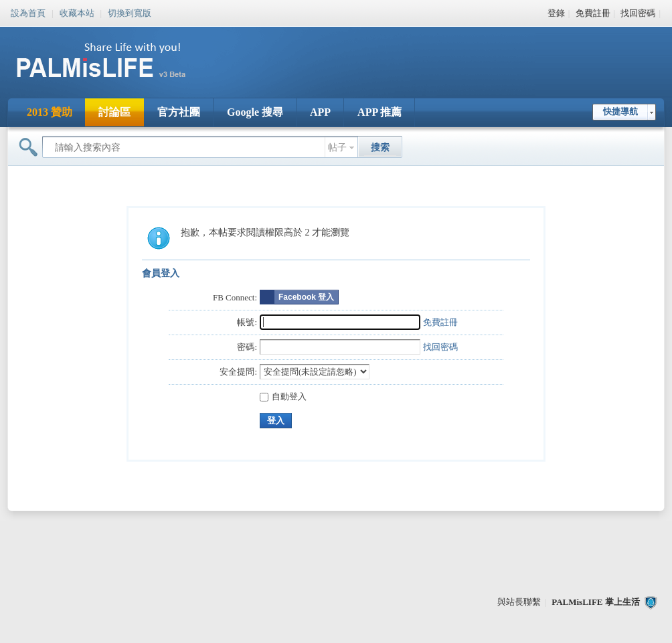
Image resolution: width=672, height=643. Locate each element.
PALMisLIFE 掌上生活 (596, 602)
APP (320, 112)
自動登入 (283, 396)
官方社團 (179, 112)
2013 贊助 (50, 112)
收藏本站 (77, 12)
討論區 (114, 112)
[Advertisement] (419, 54)
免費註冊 (593, 13)
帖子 (337, 148)
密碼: (247, 347)
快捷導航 (620, 111)
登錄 (556, 13)
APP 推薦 (380, 112)
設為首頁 (28, 12)
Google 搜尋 (255, 112)
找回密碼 (638, 13)
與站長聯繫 (519, 602)
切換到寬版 (130, 12)
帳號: (247, 322)
